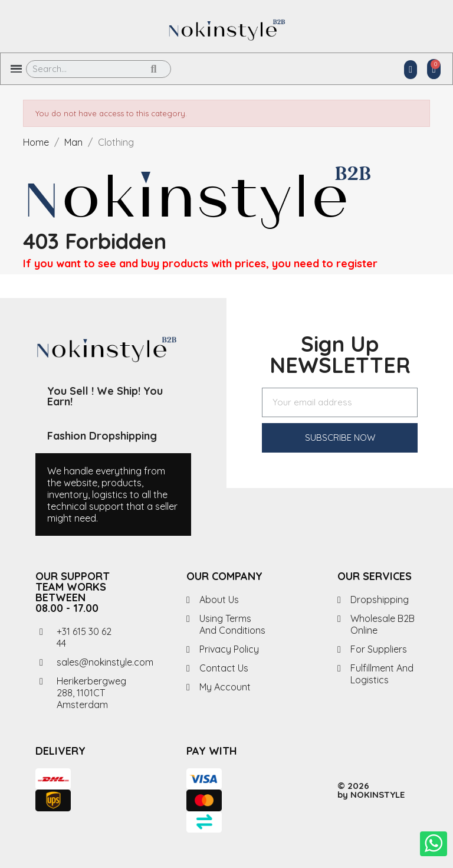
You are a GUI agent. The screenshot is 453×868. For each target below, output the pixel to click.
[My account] (411, 70)
